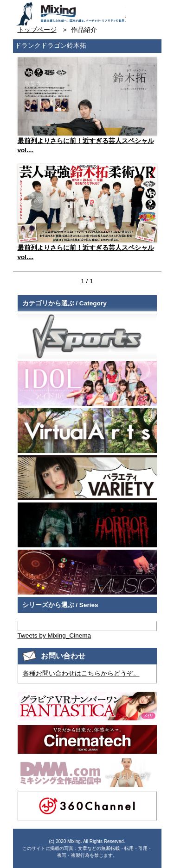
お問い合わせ (134, 11)
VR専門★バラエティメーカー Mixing (71, 14)
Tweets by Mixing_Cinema (55, 635)
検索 (151, 11)
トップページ (37, 30)
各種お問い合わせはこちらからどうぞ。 (81, 673)
